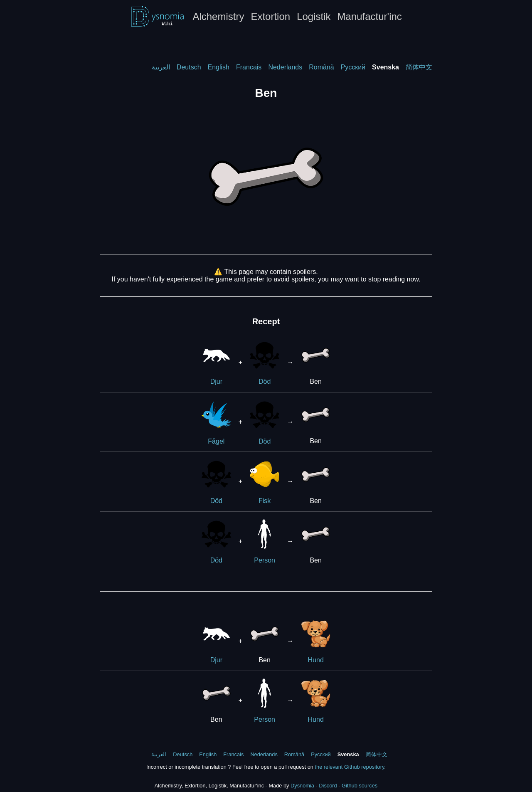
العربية (161, 67)
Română (321, 67)
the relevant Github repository (349, 767)
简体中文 (419, 67)
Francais (249, 67)
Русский (353, 67)
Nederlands (285, 67)
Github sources (360, 786)
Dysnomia (302, 786)
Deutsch (189, 67)
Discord (328, 786)
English (219, 67)
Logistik (314, 16)
